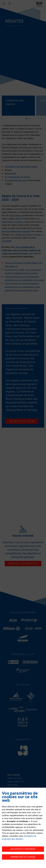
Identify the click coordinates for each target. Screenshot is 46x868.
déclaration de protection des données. (19, 838)
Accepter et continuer (23, 849)
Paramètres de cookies (23, 857)
